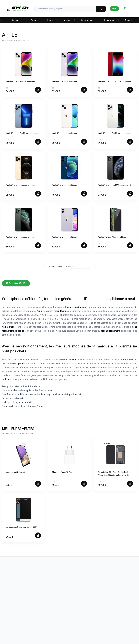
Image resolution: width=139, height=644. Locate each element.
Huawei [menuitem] (51, 20)
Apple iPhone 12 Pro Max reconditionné (114, 133)
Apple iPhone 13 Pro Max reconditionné (22, 133)
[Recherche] (70, 9)
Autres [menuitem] (69, 20)
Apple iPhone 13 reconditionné (65, 133)
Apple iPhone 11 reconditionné (65, 237)
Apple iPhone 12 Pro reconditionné (20, 185)
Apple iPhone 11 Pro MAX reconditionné (115, 185)
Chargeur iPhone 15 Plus (62, 472)
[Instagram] (14, 602)
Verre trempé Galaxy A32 (16, 472)
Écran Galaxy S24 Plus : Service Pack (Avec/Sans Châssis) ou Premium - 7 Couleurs (113, 474)
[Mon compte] (125, 9)
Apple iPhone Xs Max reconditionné (113, 237)
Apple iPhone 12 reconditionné (65, 185)
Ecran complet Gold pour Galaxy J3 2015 (23, 527)
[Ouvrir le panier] (132, 9)
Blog (114, 9)
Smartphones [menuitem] (89, 20)
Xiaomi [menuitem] (130, 20)
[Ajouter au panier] (38, 90)
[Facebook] (7, 602)
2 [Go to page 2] (83, 266)
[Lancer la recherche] (101, 9)
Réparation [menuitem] (111, 20)
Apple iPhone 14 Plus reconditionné (21, 81)
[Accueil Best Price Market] (18, 9)
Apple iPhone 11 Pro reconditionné (20, 237)
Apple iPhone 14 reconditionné (65, 81)
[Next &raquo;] (88, 266)
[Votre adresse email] (123, 602)
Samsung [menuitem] (17, 20)
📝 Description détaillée (16, 283)
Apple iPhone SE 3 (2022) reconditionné (114, 81)
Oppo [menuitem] (35, 20)
